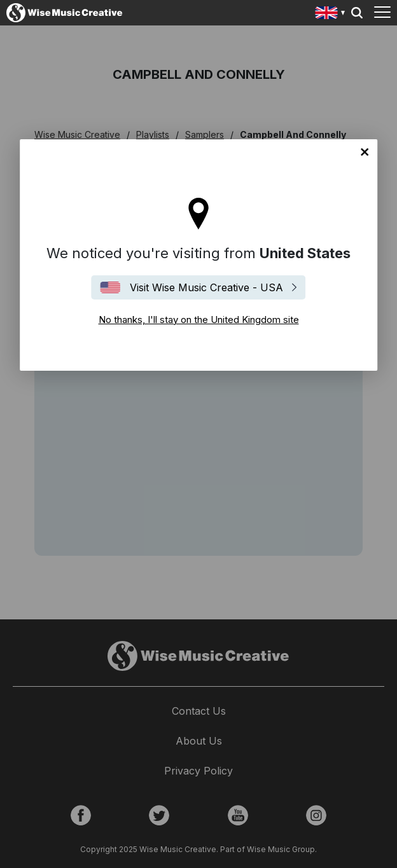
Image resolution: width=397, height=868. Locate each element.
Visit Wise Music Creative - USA (206, 287)
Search (357, 13)
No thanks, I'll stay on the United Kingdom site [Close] (365, 152)
